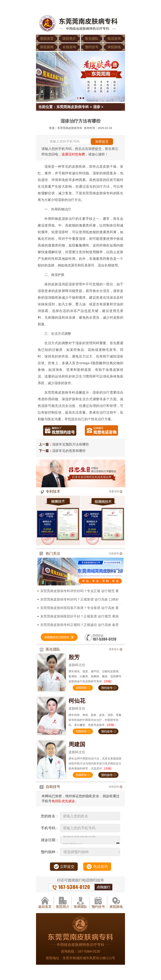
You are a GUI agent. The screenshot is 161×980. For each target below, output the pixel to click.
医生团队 (92, 39)
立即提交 (67, 867)
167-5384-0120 (89, 951)
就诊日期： (50, 840)
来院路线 (114, 47)
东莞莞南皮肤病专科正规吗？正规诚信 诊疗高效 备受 (79, 625)
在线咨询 (69, 47)
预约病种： (50, 852)
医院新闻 (47, 47)
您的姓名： (50, 816)
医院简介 (69, 39)
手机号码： (50, 828)
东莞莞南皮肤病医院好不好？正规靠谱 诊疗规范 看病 (79, 616)
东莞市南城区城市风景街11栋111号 (89, 958)
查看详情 (116, 491)
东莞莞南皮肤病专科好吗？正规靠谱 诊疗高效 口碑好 (79, 599)
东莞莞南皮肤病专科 (73, 107)
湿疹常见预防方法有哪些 (70, 444)
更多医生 (116, 649)
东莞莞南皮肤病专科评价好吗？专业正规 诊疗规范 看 (79, 591)
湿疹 (97, 107)
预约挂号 (92, 47)
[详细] (108, 681)
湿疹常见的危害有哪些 (69, 451)
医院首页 (47, 39)
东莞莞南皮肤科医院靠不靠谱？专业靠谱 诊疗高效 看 (79, 608)
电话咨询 (114, 39)
